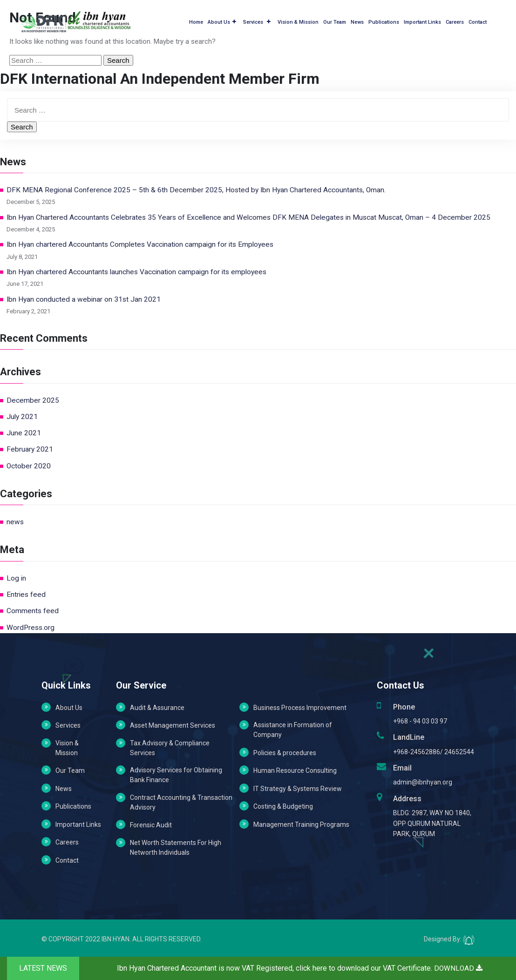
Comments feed (33, 611)
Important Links (422, 21)
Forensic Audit (151, 825)
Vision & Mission (298, 21)
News (357, 21)
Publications (384, 21)
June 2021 (24, 433)
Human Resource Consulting (295, 770)
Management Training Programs (301, 825)
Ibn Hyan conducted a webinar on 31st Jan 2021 (84, 299)
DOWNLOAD (458, 968)
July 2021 (22, 417)
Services (257, 21)
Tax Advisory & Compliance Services (170, 748)
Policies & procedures (285, 753)
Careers (455, 21)
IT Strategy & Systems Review (298, 789)
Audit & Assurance (157, 708)
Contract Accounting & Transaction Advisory (181, 802)
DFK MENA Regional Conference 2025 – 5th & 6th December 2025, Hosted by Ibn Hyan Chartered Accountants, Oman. (196, 190)
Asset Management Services (173, 725)
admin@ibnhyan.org (423, 782)
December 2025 (33, 400)
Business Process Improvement (300, 708)
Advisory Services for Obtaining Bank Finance (176, 775)
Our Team (335, 21)
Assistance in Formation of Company (293, 730)
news (15, 522)
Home (196, 21)
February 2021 (30, 449)
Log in (16, 578)
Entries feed (26, 595)
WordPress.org (31, 628)
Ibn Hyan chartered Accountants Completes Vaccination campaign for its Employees (140, 244)
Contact (478, 21)
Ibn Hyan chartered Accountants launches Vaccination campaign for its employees (136, 272)
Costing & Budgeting (283, 806)
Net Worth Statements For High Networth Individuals (176, 848)
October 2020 (29, 466)
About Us (222, 21)
